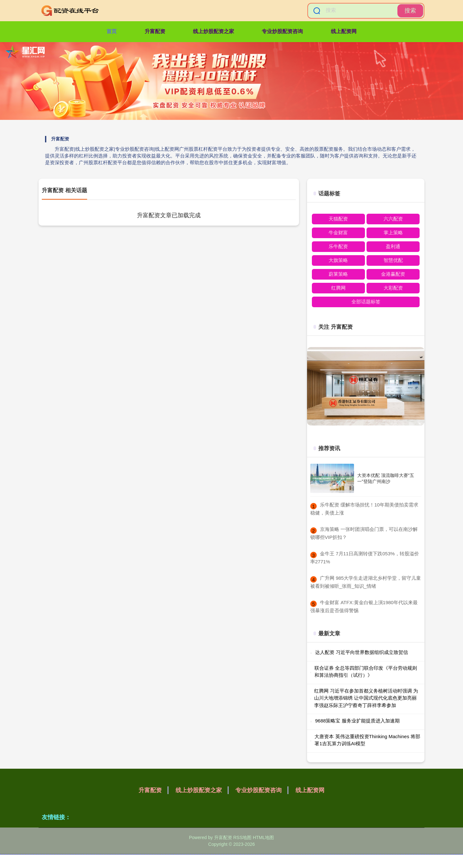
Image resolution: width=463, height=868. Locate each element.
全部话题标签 (366, 302)
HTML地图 (263, 837)
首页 (112, 31)
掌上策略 (393, 233)
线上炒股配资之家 (213, 31)
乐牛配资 (338, 246)
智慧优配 (393, 260)
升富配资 (155, 31)
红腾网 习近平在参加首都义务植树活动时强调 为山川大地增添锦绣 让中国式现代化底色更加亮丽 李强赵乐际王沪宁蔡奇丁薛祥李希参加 (366, 698)
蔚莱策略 (338, 274)
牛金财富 (338, 233)
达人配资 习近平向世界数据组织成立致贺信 (362, 652)
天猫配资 (338, 219)
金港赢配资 (393, 274)
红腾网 (338, 288)
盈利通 (393, 246)
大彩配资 (393, 288)
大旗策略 (338, 260)
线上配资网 (344, 31)
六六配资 (393, 219)
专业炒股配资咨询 (282, 31)
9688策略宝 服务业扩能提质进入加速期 (357, 721)
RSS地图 (242, 837)
